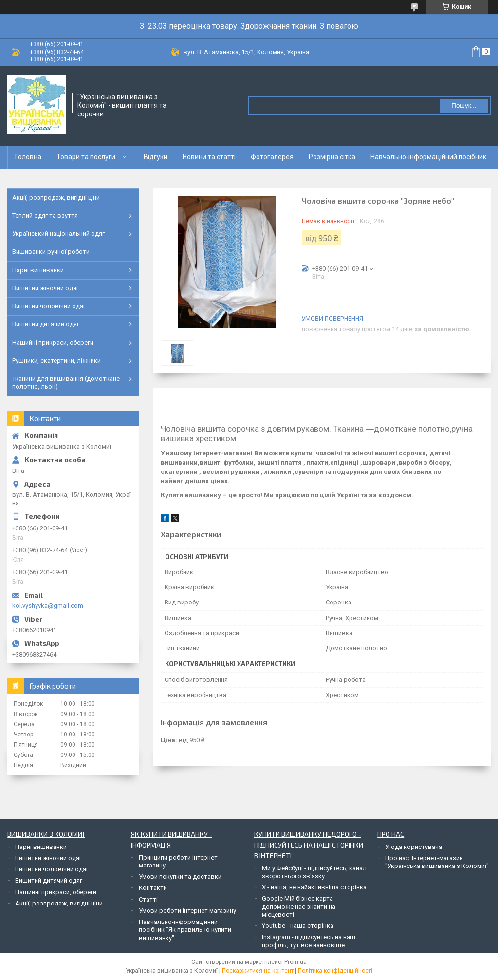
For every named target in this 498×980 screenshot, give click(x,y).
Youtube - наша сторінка (298, 926)
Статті (148, 899)
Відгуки (156, 157)
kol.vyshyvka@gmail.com (48, 606)
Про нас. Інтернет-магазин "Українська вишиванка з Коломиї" (437, 862)
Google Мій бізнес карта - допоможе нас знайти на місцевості (299, 906)
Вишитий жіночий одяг (46, 288)
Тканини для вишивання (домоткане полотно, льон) (66, 383)
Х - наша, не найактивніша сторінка (314, 887)
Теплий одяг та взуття (45, 216)
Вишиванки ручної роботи (51, 252)
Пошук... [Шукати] (464, 105)
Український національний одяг (58, 234)
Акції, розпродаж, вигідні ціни (56, 198)
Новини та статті (209, 157)
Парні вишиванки (38, 270)
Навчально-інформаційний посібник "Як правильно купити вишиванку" (185, 930)
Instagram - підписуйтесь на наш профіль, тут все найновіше (309, 941)
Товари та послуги (86, 157)
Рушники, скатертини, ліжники (56, 361)
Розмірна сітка (332, 157)
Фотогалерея (272, 157)
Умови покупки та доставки (180, 876)
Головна (28, 157)
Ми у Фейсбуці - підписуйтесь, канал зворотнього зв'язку (314, 872)
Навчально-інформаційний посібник (428, 157)
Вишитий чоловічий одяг (49, 306)
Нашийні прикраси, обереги (53, 343)
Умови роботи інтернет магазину (187, 911)
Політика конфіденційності (335, 971)
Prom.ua (295, 962)
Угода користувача (414, 847)
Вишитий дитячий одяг (46, 324)
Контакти (153, 888)
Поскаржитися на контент (258, 971)
